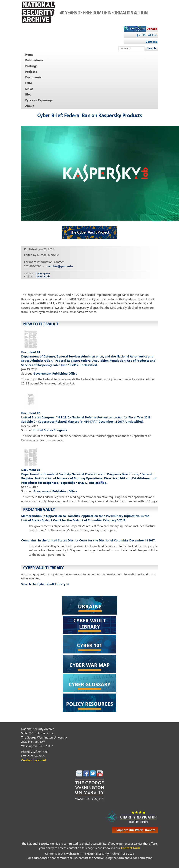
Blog (28, 94)
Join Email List (147, 35)
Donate (152, 29)
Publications (34, 60)
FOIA (29, 83)
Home (29, 54)
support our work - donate (136, 830)
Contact (151, 42)
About (30, 106)
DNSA (29, 89)
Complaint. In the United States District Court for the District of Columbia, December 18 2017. (88, 540)
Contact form (131, 848)
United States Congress (50, 430)
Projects (31, 72)
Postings (31, 66)
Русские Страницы (39, 100)
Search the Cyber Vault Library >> (46, 584)
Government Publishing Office (55, 373)
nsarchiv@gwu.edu (59, 266)
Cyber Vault (43, 276)
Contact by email (34, 760)
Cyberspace (43, 273)
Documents (33, 77)
